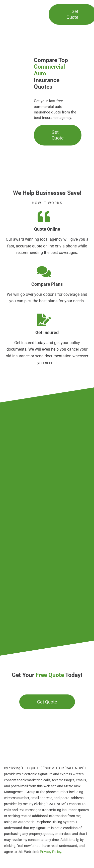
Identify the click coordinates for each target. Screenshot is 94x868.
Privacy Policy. (51, 852)
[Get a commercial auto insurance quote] (58, 135)
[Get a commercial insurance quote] (47, 702)
